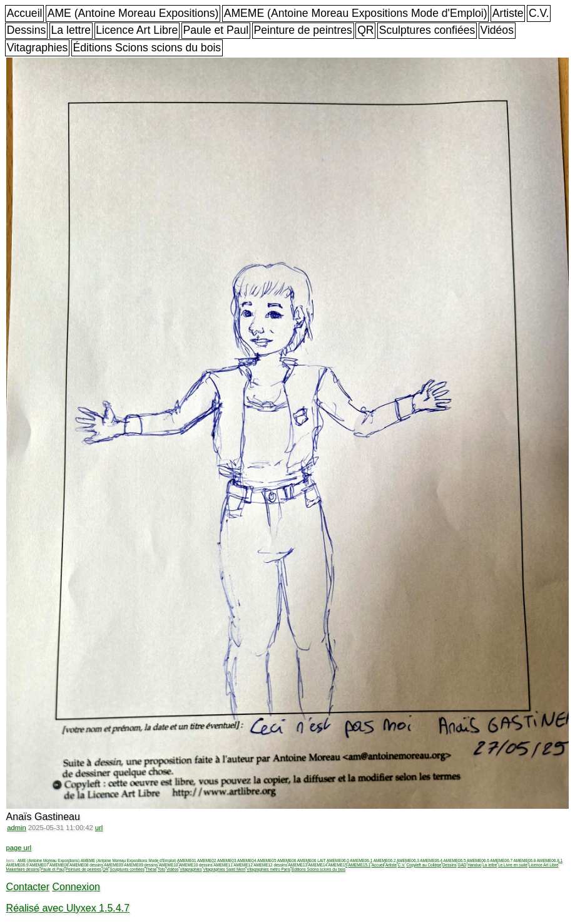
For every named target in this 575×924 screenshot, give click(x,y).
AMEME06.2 (385, 860)
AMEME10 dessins (196, 865)
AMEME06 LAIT (312, 860)
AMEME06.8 (525, 860)
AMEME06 (287, 860)
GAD (462, 865)
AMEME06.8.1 (550, 860)
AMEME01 (187, 860)
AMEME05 (267, 860)
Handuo (474, 865)
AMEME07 (39, 865)
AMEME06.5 (455, 860)
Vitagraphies (38, 48)
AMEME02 (207, 860)
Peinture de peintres (303, 30)
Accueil (25, 13)
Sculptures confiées (427, 30)
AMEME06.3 (408, 860)
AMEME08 (59, 865)
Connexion (76, 887)
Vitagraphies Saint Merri (224, 869)
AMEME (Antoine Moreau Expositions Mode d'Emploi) (356, 13)
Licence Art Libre (137, 30)
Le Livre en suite (513, 865)
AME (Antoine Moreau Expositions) (133, 13)
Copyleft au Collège (424, 865)
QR (365, 30)
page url (19, 848)
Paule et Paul (216, 30)
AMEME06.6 (478, 860)
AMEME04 (247, 860)
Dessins (27, 30)
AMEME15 (338, 865)
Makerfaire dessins (23, 869)
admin (16, 828)
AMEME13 (298, 865)
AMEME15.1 (360, 865)
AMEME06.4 (431, 860)
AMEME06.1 (361, 860)
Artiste (508, 13)
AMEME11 (223, 865)
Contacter (28, 887)
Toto (161, 869)
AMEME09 (114, 865)
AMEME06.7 (501, 860)
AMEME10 (169, 865)
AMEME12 (243, 865)
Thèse (151, 869)
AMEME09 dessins (141, 865)
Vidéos (496, 30)
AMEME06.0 (338, 860)
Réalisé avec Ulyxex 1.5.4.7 (68, 908)
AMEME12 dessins (270, 865)
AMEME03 (227, 860)
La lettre (71, 30)
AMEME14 (318, 865)
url (99, 828)
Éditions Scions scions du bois (147, 48)
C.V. (539, 13)
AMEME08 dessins (86, 865)
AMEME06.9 (18, 865)
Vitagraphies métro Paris (268, 869)
